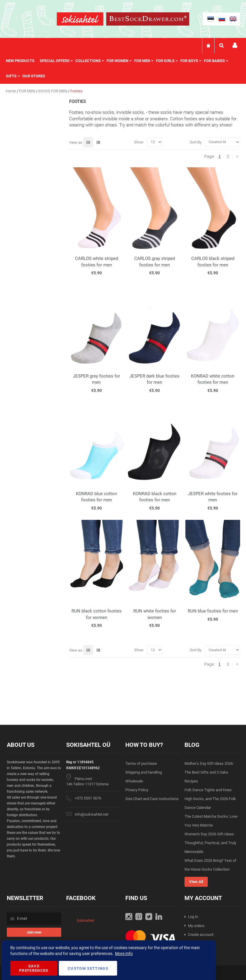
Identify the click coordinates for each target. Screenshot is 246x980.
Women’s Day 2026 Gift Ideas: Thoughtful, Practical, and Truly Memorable (210, 843)
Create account (201, 935)
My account (235, 45)
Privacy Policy (137, 790)
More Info (124, 954)
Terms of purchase (141, 763)
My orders (196, 926)
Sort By (196, 142)
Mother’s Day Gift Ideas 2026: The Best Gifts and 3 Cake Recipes (209, 772)
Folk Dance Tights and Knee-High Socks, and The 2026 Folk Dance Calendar (210, 799)
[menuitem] (23, 61)
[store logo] (80, 20)
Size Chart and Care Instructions (152, 799)
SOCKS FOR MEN (53, 91)
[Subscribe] (34, 932)
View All (196, 882)
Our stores (34, 76)
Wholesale (134, 781)
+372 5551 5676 (88, 798)
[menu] (123, 69)
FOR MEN (28, 91)
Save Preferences (34, 968)
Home (11, 91)
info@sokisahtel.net (92, 814)
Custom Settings (88, 968)
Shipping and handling (144, 772)
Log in (193, 917)
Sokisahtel (85, 920)
